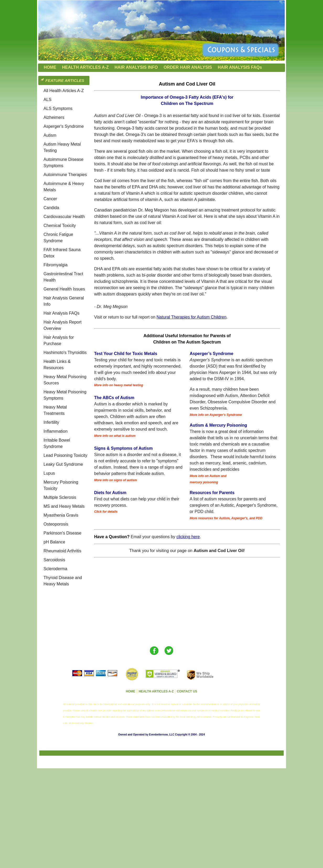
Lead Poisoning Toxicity (65, 455)
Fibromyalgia (56, 265)
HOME (50, 67)
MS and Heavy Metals (64, 506)
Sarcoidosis (54, 560)
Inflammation (56, 431)
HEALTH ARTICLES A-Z (85, 67)
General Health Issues (64, 289)
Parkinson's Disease (62, 533)
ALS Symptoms (58, 108)
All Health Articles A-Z (64, 91)
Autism (50, 135)
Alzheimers (54, 117)
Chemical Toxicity (60, 226)
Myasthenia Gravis (61, 515)
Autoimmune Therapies (65, 175)
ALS (47, 100)
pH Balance (54, 542)
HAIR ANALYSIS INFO (136, 67)
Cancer (50, 199)
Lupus (49, 473)
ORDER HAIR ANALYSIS (188, 67)
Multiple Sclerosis (60, 497)
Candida (51, 208)
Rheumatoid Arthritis (62, 551)
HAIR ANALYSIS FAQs (240, 67)
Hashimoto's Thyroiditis (65, 353)
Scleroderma (55, 569)
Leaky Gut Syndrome (63, 464)
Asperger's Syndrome (64, 126)
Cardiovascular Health (64, 217)
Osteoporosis (56, 524)
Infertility (51, 422)
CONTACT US (187, 691)
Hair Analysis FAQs (61, 313)
